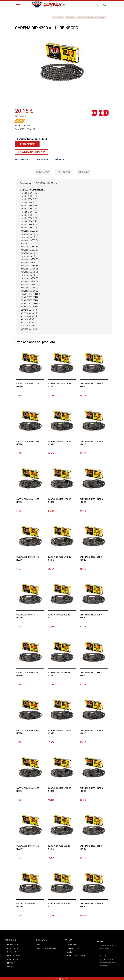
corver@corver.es (109, 963)
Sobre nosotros (73, 949)
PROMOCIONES (14, 956)
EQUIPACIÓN (12, 945)
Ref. (17, 126)
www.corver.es (104, 966)
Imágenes (80, 172)
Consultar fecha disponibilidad (32, 139)
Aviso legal (72, 945)
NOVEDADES (12, 959)
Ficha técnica (64, 172)
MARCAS (11, 963)
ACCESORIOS (13, 948)
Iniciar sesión (105, 4)
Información (46, 172)
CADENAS (70, 17)
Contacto (41, 945)
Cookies (70, 952)
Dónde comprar (27, 144)
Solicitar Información (32, 152)
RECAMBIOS (58, 17)
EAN (17, 129)
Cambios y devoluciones (47, 948)
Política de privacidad (76, 956)
